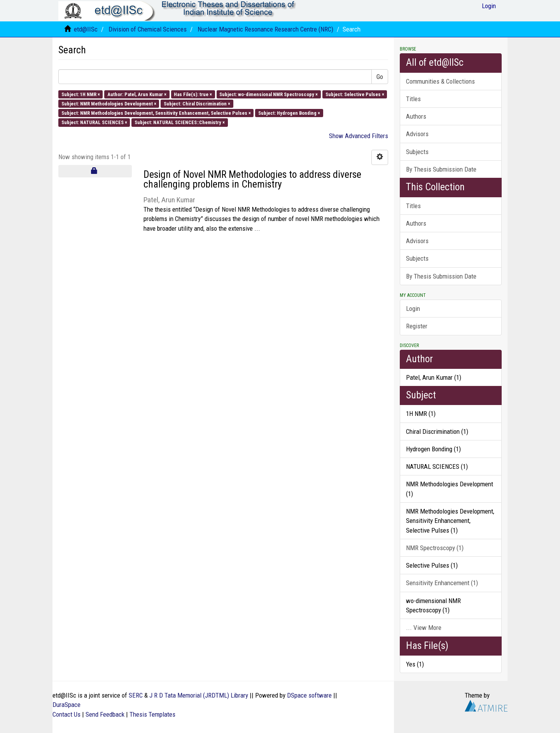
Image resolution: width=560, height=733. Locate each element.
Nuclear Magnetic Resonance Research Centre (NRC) (265, 29)
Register (417, 326)
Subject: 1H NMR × (81, 94)
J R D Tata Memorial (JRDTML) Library (199, 695)
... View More (424, 628)
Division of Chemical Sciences (148, 29)
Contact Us (66, 714)
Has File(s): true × (193, 94)
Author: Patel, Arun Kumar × (137, 94)
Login (413, 309)
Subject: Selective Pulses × (355, 94)
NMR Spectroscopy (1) (435, 548)
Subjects (417, 152)
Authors (416, 116)
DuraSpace (66, 705)
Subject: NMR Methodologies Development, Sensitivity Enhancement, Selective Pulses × (156, 113)
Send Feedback (105, 714)
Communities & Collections (440, 81)
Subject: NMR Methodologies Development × (109, 103)
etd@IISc (86, 29)
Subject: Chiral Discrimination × (197, 103)
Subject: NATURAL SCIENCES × (94, 122)
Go (380, 77)
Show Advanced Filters (359, 136)
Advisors (417, 134)
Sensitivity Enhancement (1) (442, 583)
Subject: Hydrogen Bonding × (289, 113)
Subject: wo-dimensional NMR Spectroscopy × (269, 94)
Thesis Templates (152, 714)
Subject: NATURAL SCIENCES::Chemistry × (180, 122)
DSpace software (309, 695)
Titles (413, 99)
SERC (136, 695)
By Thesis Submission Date (441, 169)
